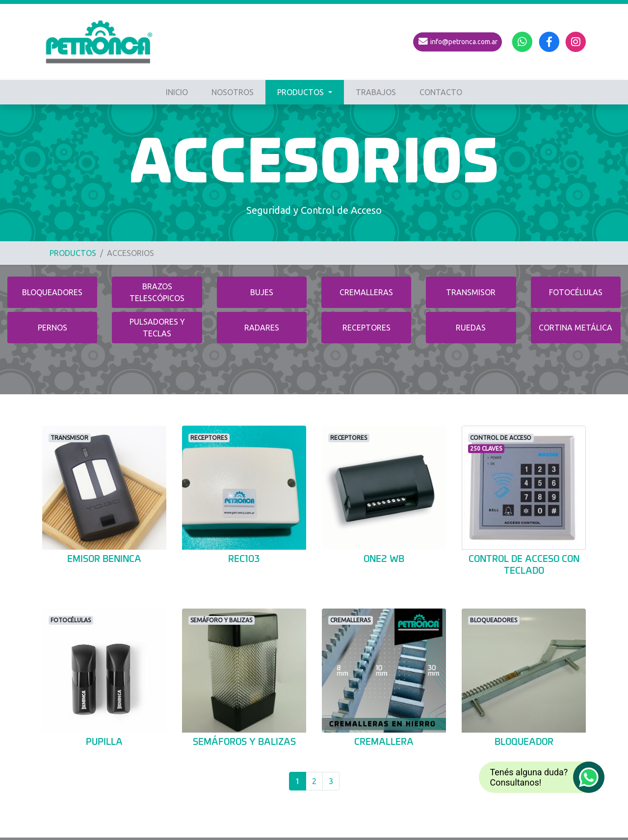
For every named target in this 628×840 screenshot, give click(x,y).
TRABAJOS (376, 92)
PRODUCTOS (301, 92)
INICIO (177, 92)
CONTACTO (441, 92)
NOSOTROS (233, 92)
